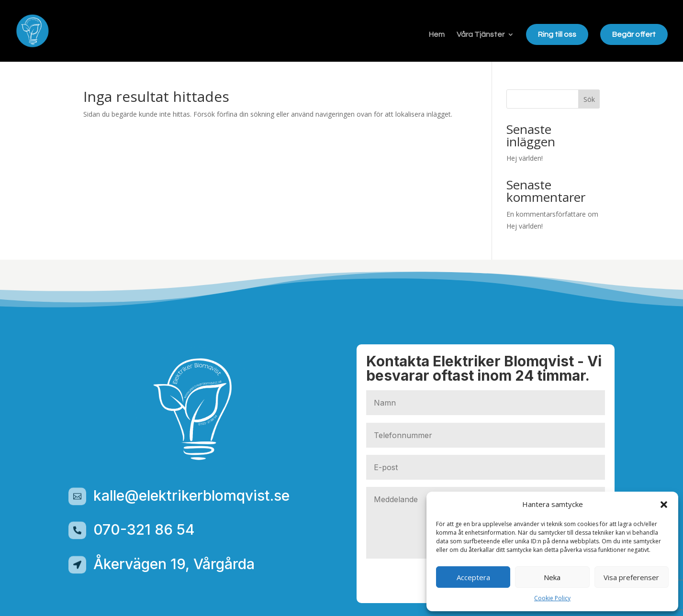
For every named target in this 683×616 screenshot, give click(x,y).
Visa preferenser (631, 577)
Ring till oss (557, 34)
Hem (437, 35)
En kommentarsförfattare (546, 214)
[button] (664, 505)
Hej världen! (525, 158)
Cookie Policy (552, 598)
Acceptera (473, 577)
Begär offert (634, 34)
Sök (589, 99)
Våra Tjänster (481, 35)
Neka (552, 577)
